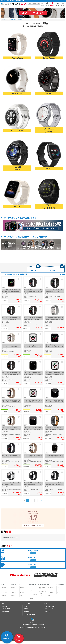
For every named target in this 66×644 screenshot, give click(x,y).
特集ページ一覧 (6, 612)
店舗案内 (26, 609)
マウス (59, 590)
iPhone (3, 585)
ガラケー (32, 587)
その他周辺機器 (60, 585)
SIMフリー (4, 595)
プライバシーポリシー (50, 609)
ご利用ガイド (5, 606)
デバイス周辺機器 (42, 585)
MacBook (50, 590)
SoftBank (4, 593)
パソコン (49, 585)
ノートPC (50, 587)
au (2, 590)
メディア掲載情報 (6, 609)
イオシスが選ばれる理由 (29, 614)
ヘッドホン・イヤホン (42, 592)
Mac (49, 595)
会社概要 (26, 606)
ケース (40, 596)
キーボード (60, 593)
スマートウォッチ (33, 595)
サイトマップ (48, 612)
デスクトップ (51, 593)
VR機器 (31, 599)
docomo (4, 587)
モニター (59, 587)
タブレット (22, 585)
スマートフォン (14, 585)
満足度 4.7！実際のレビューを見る (33, 525)
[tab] (34, 268)
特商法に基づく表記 (50, 606)
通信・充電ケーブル (42, 588)
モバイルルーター (33, 591)
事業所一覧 (26, 612)
